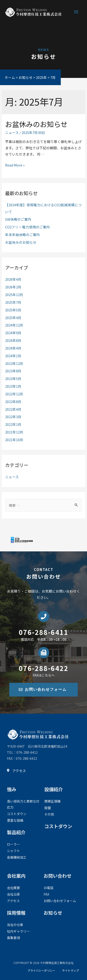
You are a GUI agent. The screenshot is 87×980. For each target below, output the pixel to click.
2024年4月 (13, 348)
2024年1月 (13, 356)
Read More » (15, 165)
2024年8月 (13, 340)
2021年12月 (14, 432)
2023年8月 (13, 371)
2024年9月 (13, 333)
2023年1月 (13, 386)
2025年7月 (13, 302)
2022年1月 (13, 424)
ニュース (12, 132)
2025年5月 (13, 310)
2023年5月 (13, 378)
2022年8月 (13, 402)
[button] (43, 690)
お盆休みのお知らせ (36, 124)
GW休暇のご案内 (18, 219)
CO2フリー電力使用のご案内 (27, 227)
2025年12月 (14, 295)
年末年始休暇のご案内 (23, 235)
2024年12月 (14, 325)
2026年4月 (13, 279)
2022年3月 (13, 417)
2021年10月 (14, 440)
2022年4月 (13, 409)
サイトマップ (71, 970)
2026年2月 (13, 287)
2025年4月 (13, 318)
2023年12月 (14, 363)
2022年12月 (14, 394)
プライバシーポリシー (41, 970)
